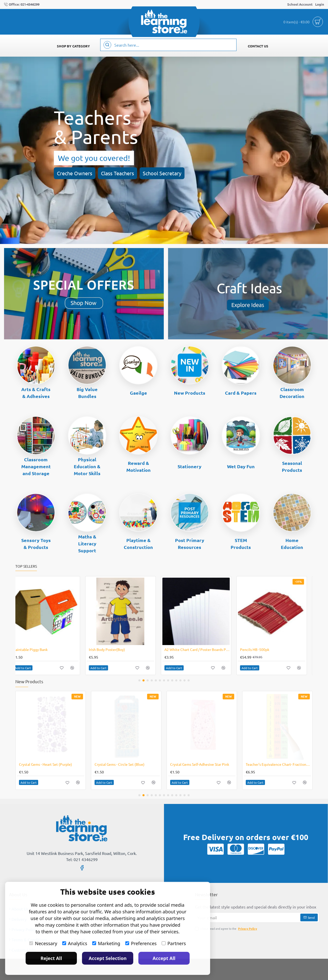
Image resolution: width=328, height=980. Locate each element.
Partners (174, 943)
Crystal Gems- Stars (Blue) (40, 764)
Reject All (51, 958)
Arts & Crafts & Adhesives (36, 393)
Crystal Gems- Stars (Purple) (117, 764)
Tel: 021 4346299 (82, 859)
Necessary (43, 943)
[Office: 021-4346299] (22, 4)
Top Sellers (26, 566)
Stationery (189, 466)
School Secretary (162, 173)
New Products (190, 393)
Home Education (292, 544)
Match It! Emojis (183, 649)
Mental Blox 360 (32, 649)
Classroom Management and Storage (36, 466)
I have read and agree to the (227, 929)
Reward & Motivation (139, 466)
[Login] (320, 4)
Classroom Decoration (292, 393)
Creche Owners (75, 173)
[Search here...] (107, 45)
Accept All (164, 958)
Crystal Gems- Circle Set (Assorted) (198, 764)
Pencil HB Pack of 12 (111, 649)
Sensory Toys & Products (36, 544)
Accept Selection (108, 958)
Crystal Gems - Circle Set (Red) (270, 764)
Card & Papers (241, 393)
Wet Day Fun (241, 466)
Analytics (75, 943)
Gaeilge (139, 393)
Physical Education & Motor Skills (87, 466)
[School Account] (300, 4)
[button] (29, 668)
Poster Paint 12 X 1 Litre (265, 649)
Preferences (141, 943)
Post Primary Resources (190, 544)
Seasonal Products (292, 466)
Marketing (106, 943)
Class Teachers (117, 173)
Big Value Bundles (87, 393)
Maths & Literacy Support (87, 543)
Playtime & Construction (138, 544)
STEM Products (241, 544)
